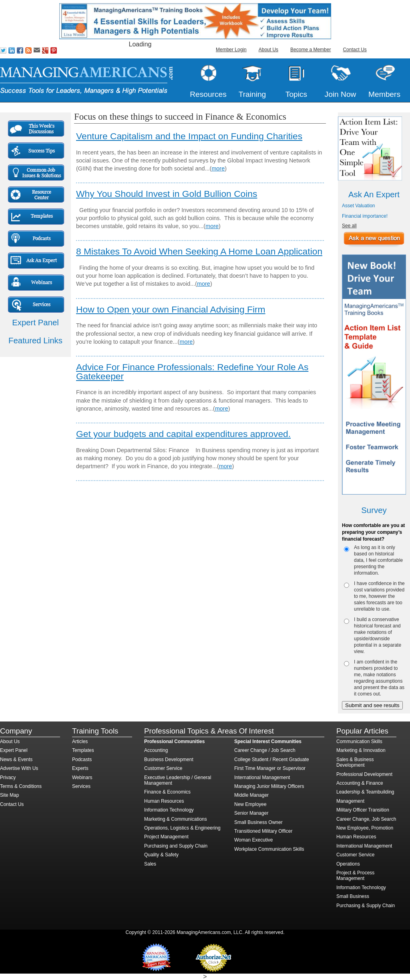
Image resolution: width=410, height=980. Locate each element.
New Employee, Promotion (365, 828)
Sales (150, 864)
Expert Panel (14, 750)
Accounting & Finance (360, 783)
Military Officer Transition (363, 810)
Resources (208, 94)
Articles (80, 742)
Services (81, 786)
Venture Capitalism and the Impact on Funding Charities (189, 136)
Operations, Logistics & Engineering (182, 828)
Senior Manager (251, 813)
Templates (83, 750)
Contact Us (355, 50)
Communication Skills (359, 742)
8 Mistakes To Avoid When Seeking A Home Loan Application (199, 251)
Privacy (8, 778)
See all (349, 226)
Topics (296, 94)
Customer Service (163, 768)
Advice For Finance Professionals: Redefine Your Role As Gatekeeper (192, 372)
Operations (348, 864)
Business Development (169, 760)
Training (252, 94)
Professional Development (364, 774)
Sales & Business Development (355, 762)
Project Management (166, 837)
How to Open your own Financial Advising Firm (171, 309)
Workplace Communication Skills (269, 849)
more (218, 168)
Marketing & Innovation (361, 750)
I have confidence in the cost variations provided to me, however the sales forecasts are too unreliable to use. (379, 596)
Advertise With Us (19, 768)
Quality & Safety (161, 855)
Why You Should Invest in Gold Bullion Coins (167, 194)
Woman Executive (254, 840)
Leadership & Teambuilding (365, 792)
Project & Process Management (355, 876)
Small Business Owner (258, 822)
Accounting (156, 750)
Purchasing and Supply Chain (176, 846)
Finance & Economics (167, 792)
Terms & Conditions (21, 786)
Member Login (231, 50)
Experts (80, 768)
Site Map (9, 795)
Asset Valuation (359, 206)
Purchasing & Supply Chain (366, 906)
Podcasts (82, 760)
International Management (262, 778)
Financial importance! (365, 216)
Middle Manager (251, 795)
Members (384, 94)
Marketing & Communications (176, 819)
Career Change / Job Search (265, 750)
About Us (268, 50)
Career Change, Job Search (366, 819)
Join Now (341, 94)
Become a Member (311, 50)
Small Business (353, 896)
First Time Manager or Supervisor (270, 768)
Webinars (82, 778)
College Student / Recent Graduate (272, 760)
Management (350, 801)
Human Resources (164, 801)
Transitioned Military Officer (263, 831)
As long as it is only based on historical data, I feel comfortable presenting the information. (378, 560)
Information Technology (169, 810)
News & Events (16, 760)
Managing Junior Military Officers (269, 786)
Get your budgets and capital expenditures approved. (183, 434)
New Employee (250, 804)
